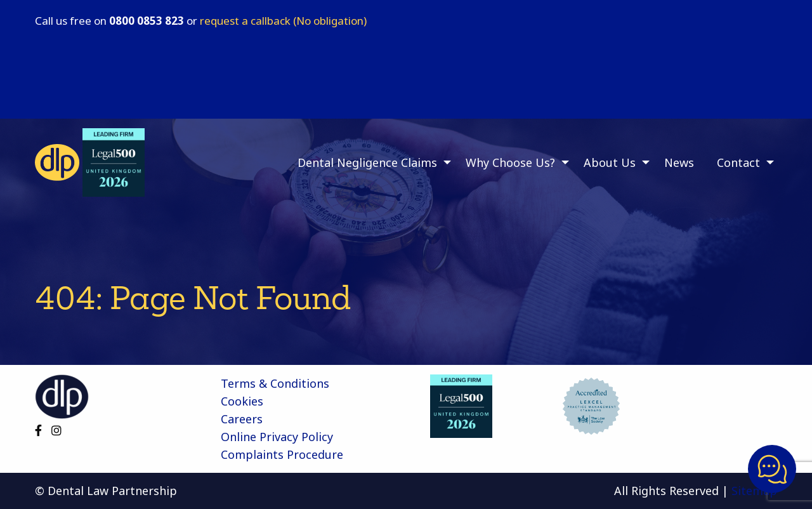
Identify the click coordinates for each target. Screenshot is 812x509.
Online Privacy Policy (277, 437)
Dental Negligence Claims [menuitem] (367, 162)
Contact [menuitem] (738, 162)
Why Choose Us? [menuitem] (510, 162)
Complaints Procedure (282, 454)
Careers (242, 419)
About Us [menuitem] (610, 162)
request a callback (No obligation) (283, 21)
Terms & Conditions (275, 383)
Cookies (242, 401)
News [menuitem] (679, 162)
